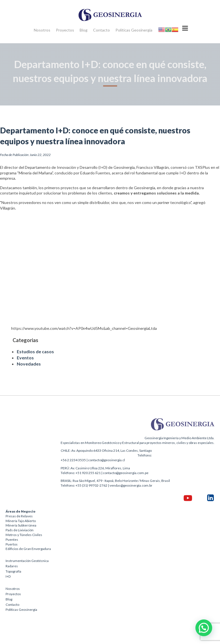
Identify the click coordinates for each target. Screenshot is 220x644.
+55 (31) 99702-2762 (91, 485)
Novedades (29, 364)
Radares (12, 566)
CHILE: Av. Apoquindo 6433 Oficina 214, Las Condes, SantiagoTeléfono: (106, 453)
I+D (8, 576)
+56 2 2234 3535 (73, 460)
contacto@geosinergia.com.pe (126, 473)
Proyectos (65, 30)
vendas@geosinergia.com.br (131, 485)
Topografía (13, 571)
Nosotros (42, 30)
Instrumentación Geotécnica (27, 561)
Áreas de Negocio (21, 511)
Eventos (25, 358)
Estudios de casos (35, 351)
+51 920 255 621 (88, 473)
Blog (84, 30)
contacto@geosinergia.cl (107, 460)
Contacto (101, 30)
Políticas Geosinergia (134, 30)
